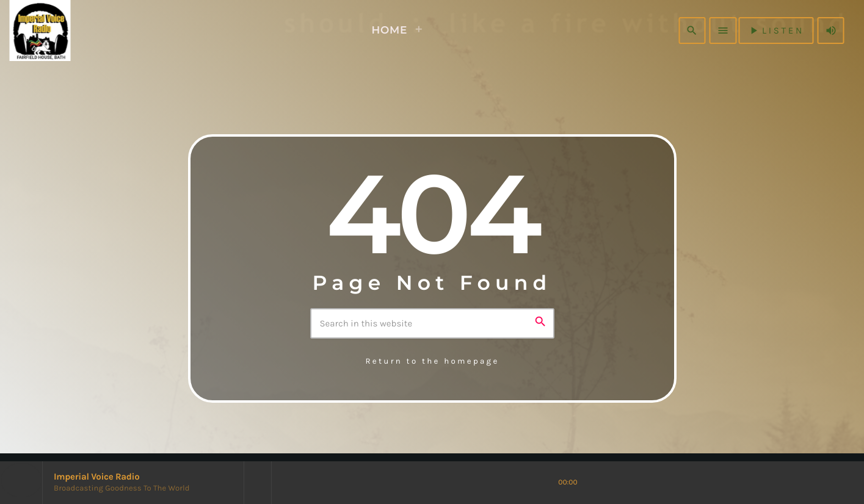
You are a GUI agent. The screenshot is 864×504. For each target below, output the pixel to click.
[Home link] (60, 31)
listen (776, 31)
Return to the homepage (432, 362)
